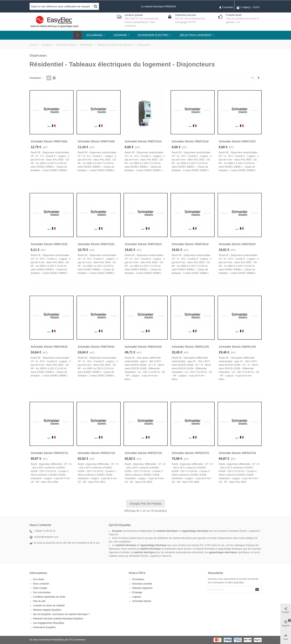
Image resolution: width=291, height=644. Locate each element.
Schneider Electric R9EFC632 (96, 244)
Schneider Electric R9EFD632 (96, 347)
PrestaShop (58, 640)
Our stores (37, 579)
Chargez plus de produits (145, 504)
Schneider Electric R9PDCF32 (237, 453)
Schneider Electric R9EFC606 (96, 141)
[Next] (259, 78)
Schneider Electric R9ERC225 (190, 347)
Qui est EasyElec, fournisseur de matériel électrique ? (60, 614)
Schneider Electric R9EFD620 (237, 244)
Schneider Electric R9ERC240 (237, 347)
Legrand (135, 597)
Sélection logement (141, 588)
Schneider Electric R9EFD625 (49, 347)
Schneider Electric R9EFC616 (190, 141)
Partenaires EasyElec (43, 627)
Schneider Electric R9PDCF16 (96, 453)
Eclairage (135, 592)
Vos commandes (40, 592)
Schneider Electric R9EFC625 (49, 244)
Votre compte (38, 588)
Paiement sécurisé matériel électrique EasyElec (56, 619)
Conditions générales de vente (47, 597)
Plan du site (38, 601)
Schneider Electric (140, 601)
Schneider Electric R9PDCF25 (190, 453)
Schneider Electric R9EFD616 (190, 244)
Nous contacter (39, 584)
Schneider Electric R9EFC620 (237, 141)
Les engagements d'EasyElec (47, 623)
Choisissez (37, 78)
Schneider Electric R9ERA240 (143, 347)
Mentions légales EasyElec (46, 610)
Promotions (137, 579)
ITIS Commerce (77, 640)
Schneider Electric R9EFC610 (143, 141)
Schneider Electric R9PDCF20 (143, 453)
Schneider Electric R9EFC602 (49, 141)
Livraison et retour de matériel (47, 606)
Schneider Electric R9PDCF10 (49, 453)
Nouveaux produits (140, 584)
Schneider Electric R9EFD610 (143, 244)
